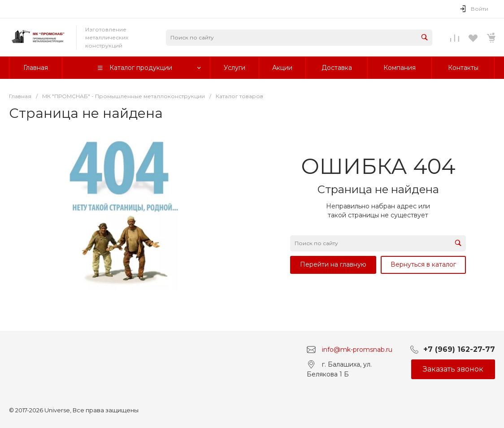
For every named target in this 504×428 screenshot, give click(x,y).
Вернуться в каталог (423, 264)
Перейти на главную (333, 264)
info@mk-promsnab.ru (357, 349)
